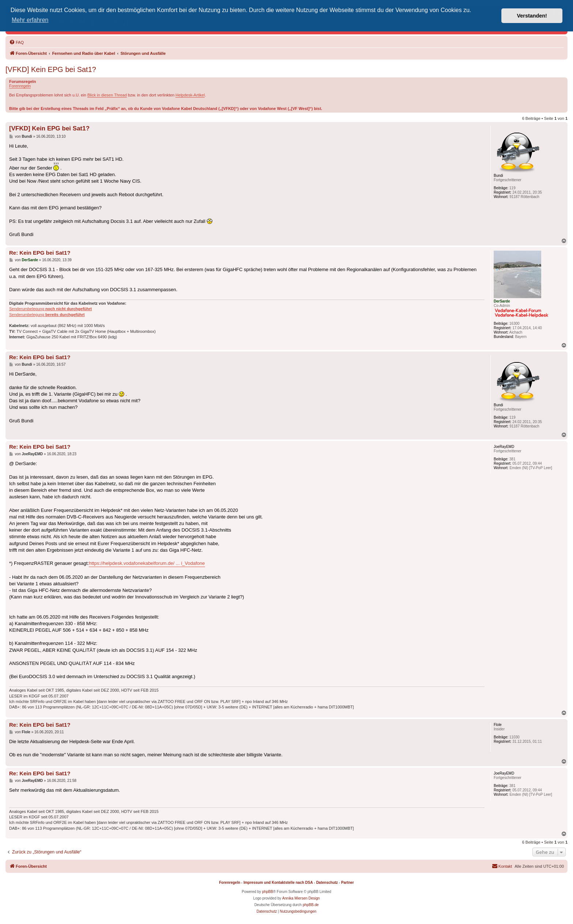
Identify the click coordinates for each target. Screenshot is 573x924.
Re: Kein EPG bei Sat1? (40, 253)
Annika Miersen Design (301, 898)
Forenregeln (20, 86)
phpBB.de (311, 905)
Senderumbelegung (50, 309)
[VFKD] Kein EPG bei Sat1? (51, 69)
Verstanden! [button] (532, 16)
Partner (347, 883)
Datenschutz (327, 883)
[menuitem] (16, 42)
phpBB (267, 892)
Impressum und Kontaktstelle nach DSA (278, 883)
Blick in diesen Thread (107, 95)
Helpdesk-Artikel (190, 95)
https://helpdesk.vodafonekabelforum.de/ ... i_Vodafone (147, 563)
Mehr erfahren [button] (30, 20)
